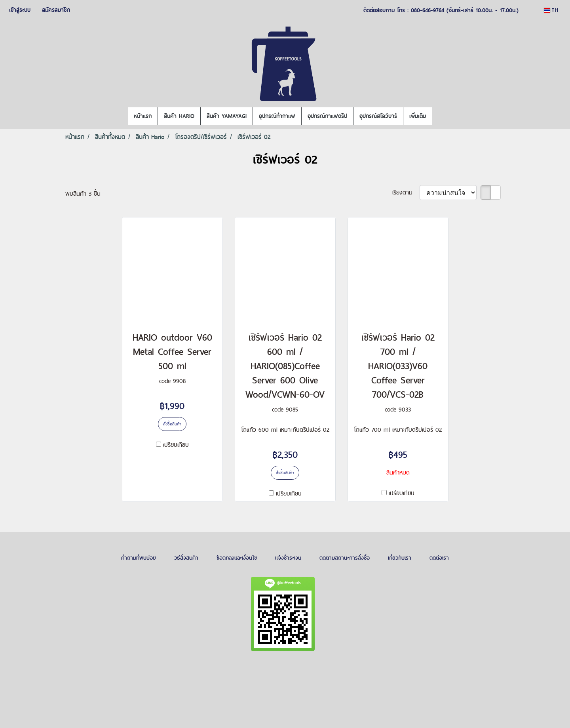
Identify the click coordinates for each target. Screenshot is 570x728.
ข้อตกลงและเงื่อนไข (237, 558)
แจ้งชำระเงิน (288, 558)
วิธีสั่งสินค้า (186, 558)
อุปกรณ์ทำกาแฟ (277, 116)
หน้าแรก (143, 116)
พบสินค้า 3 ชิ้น (83, 193)
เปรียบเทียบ (176, 445)
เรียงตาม (406, 192)
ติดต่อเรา (439, 558)
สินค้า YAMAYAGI (227, 116)
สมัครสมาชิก (56, 10)
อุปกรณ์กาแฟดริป (327, 116)
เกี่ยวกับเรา (400, 558)
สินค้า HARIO (179, 116)
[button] (439, 116)
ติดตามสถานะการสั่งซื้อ (345, 558)
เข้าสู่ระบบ (20, 10)
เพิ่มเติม (418, 116)
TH (551, 10)
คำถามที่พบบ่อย (139, 558)
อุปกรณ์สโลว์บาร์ (378, 116)
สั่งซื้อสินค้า (172, 424)
